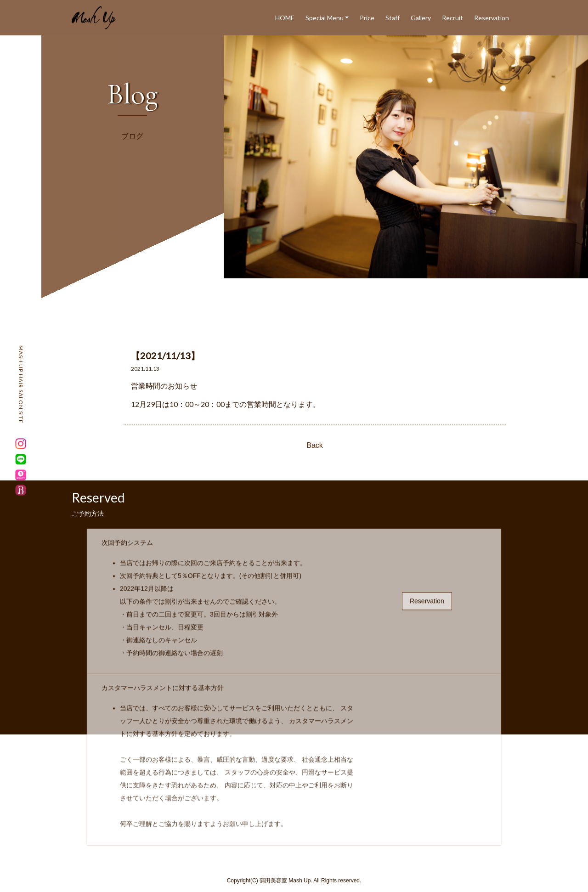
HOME (285, 18)
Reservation (492, 18)
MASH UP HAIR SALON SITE (21, 384)
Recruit (452, 18)
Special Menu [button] (325, 18)
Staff (393, 18)
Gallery (421, 18)
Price (367, 18)
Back (315, 445)
